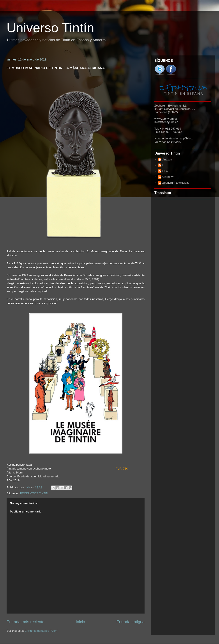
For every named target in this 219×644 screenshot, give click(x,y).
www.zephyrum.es (166, 119)
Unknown (168, 177)
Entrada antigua (131, 622)
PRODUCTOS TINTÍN (34, 493)
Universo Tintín (50, 28)
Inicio (80, 622)
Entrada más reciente (26, 622)
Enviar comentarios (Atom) (41, 631)
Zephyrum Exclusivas (176, 183)
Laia (165, 171)
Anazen (167, 159)
